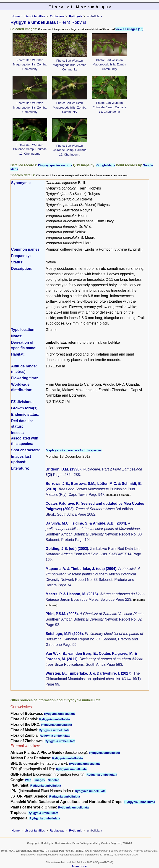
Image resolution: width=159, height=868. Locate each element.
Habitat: (18, 354)
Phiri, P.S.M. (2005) (62, 614)
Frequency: (21, 256)
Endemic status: (25, 415)
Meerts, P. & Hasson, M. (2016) (72, 594)
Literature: (20, 468)
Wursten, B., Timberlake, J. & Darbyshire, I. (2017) (89, 673)
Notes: (17, 336)
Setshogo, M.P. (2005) (64, 634)
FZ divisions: (22, 402)
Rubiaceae (57, 16)
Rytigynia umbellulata (59, 714)
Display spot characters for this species (74, 450)
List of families (35, 16)
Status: (17, 262)
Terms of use (79, 866)
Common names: (26, 249)
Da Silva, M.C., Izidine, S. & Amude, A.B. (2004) (86, 523)
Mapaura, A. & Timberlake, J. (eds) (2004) (81, 569)
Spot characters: (26, 450)
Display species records (55, 165)
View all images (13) (129, 29)
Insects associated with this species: (25, 438)
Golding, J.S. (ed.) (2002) (67, 549)
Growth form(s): (25, 408)
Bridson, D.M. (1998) (63, 469)
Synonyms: (21, 183)
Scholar (53, 780)
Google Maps (106, 165)
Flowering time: (25, 378)
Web (28, 780)
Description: (22, 269)
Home (16, 16)
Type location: (23, 330)
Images (40, 780)
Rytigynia (76, 16)
